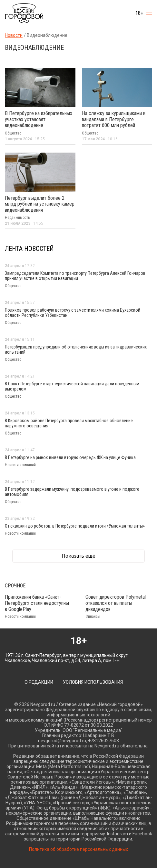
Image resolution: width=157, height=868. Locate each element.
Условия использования (93, 682)
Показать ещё (78, 556)
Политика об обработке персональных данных (78, 849)
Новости (14, 35)
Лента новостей (29, 249)
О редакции (39, 682)
